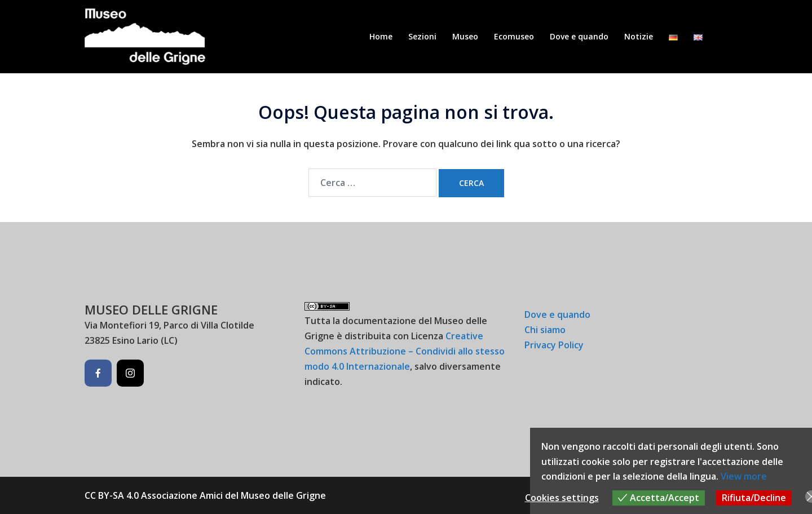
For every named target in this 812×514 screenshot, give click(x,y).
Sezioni (422, 36)
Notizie (639, 36)
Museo (465, 36)
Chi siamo (545, 330)
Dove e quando (579, 36)
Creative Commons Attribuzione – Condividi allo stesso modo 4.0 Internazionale (405, 351)
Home (381, 36)
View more (744, 476)
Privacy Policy (554, 345)
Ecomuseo (514, 36)
